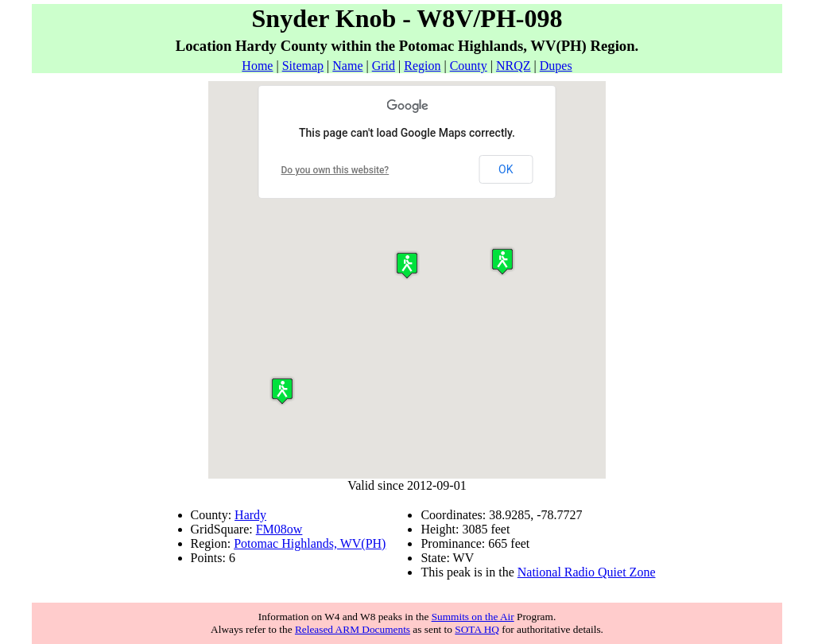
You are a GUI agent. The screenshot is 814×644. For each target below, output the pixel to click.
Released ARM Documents (353, 629)
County (469, 66)
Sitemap (303, 66)
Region (422, 66)
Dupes (556, 66)
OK (506, 169)
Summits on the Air (473, 617)
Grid (384, 66)
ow (295, 529)
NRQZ (514, 66)
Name (347, 66)
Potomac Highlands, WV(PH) (310, 543)
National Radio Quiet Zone (587, 572)
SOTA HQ (477, 629)
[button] (282, 391)
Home (257, 66)
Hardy (250, 515)
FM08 (271, 529)
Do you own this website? (335, 170)
